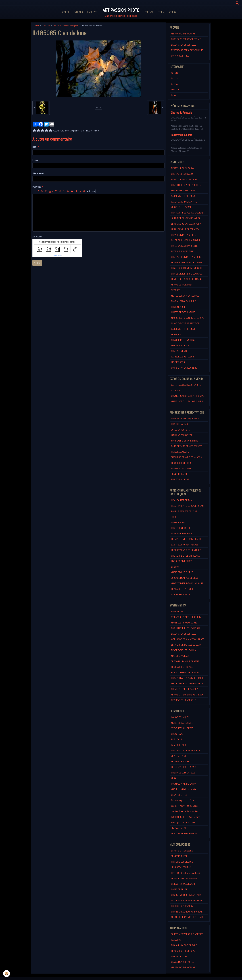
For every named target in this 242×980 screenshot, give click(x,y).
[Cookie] (7, 974)
